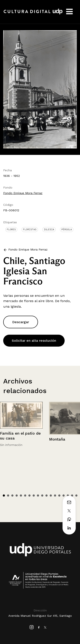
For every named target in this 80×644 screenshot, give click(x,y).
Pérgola (67, 229)
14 (59, 496)
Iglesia (49, 229)
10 (42, 496)
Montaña (57, 439)
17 (72, 496)
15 (64, 496)
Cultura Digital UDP (33, 14)
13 (55, 496)
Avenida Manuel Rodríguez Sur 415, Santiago (40, 616)
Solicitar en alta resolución (34, 341)
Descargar (21, 322)
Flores (11, 229)
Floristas (30, 229)
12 (51, 496)
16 (68, 496)
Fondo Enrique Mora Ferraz (23, 193)
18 (76, 496)
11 (47, 496)
